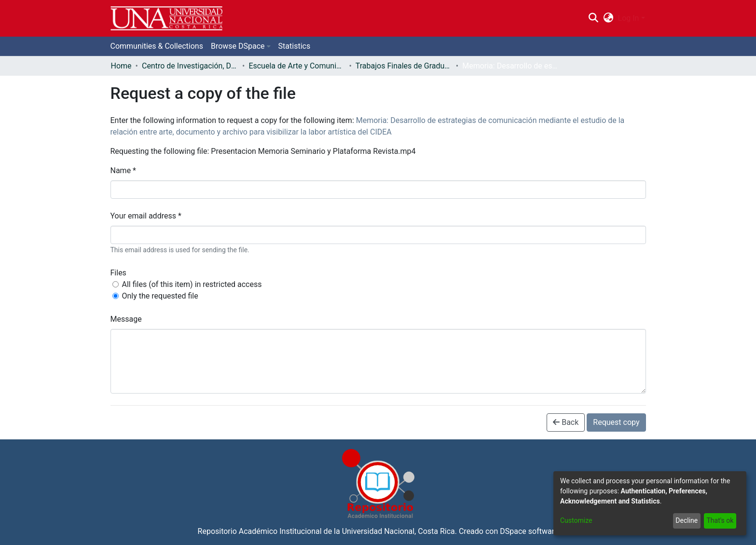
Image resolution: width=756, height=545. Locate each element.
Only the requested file (160, 296)
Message (126, 319)
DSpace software (529, 531)
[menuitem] (608, 18)
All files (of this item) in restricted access (192, 284)
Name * (124, 170)
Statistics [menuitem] (295, 46)
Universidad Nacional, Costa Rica (399, 531)
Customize (576, 520)
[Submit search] (594, 18)
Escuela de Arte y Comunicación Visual (297, 66)
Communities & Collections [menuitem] (157, 46)
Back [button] (566, 422)
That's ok (720, 520)
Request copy (616, 422)
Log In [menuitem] (629, 18)
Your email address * (146, 216)
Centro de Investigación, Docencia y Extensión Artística (190, 66)
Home (121, 66)
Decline (687, 520)
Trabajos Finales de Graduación (404, 66)
